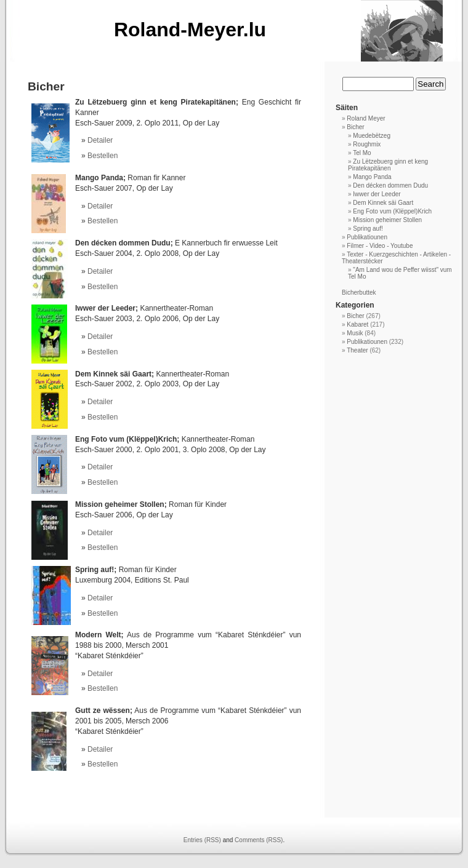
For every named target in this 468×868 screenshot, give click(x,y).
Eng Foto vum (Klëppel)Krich (392, 211)
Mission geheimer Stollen (387, 220)
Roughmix (367, 144)
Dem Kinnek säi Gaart (383, 203)
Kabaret (357, 325)
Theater (357, 350)
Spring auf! (368, 229)
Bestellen (103, 156)
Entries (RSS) (202, 840)
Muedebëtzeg (372, 136)
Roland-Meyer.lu (190, 30)
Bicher (355, 127)
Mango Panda (372, 177)
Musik (355, 333)
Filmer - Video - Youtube (380, 246)
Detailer (100, 140)
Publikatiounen (367, 237)
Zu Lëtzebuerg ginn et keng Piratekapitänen (388, 165)
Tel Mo (362, 153)
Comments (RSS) (259, 840)
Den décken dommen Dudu (390, 185)
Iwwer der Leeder (377, 194)
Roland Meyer (366, 118)
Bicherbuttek (359, 293)
